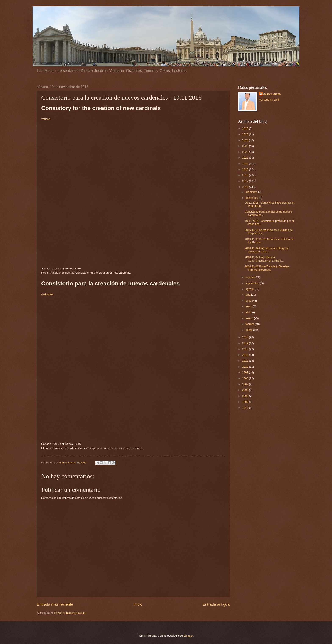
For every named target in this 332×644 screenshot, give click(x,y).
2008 (246, 378)
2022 (246, 152)
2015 (246, 337)
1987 (246, 407)
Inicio (138, 604)
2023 (246, 146)
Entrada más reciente (55, 604)
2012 (246, 355)
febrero (250, 324)
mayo (249, 306)
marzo (250, 318)
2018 (246, 175)
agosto (250, 289)
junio (249, 301)
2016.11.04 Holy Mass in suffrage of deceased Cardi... (267, 250)
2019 (246, 169)
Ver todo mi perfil (269, 100)
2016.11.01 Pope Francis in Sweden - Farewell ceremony (268, 268)
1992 (246, 402)
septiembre (252, 283)
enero (249, 330)
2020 (246, 163)
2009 (246, 372)
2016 (246, 187)
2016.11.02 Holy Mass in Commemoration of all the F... (264, 259)
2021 (246, 158)
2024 (246, 140)
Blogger (188, 636)
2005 (246, 396)
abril (248, 312)
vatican (46, 119)
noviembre (252, 198)
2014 (246, 343)
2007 (246, 384)
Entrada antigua (216, 604)
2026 (246, 128)
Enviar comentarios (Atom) (70, 613)
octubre (250, 277)
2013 (246, 349)
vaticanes (47, 294)
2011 (246, 361)
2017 (246, 181)
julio (248, 295)
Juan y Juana (272, 94)
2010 (246, 367)
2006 (246, 390)
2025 (246, 134)
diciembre (252, 192)
